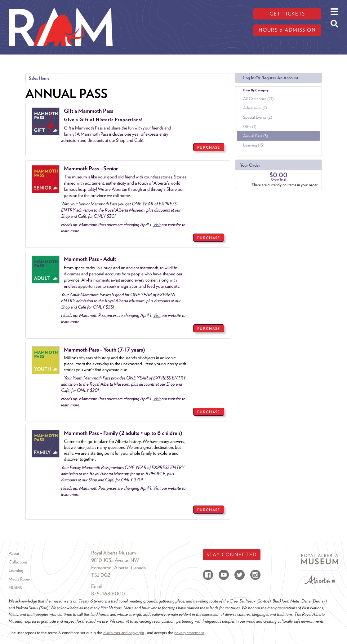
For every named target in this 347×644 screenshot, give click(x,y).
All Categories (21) (258, 99)
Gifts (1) (250, 127)
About (14, 553)
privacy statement (189, 632)
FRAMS (15, 588)
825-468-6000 (108, 594)
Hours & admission (287, 30)
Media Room (19, 579)
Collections (18, 562)
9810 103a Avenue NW (115, 560)
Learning (16, 570)
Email (96, 586)
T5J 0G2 (101, 575)
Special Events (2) (258, 117)
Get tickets (287, 14)
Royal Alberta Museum (113, 553)
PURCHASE (209, 147)
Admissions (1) (255, 108)
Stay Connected (232, 555)
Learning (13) (254, 145)
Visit (157, 225)
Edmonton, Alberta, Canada (118, 568)
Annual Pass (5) (256, 136)
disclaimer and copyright (124, 632)
